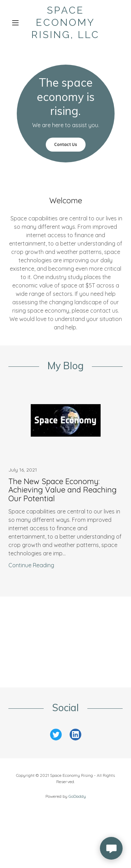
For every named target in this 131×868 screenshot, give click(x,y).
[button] (17, 23)
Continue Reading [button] (31, 565)
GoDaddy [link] (77, 796)
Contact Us (66, 144)
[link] (65, 23)
